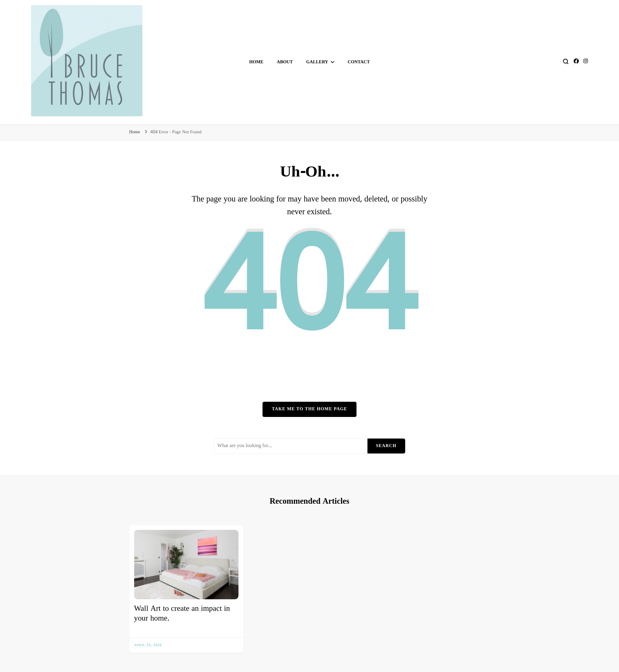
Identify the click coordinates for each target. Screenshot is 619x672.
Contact (359, 62)
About (285, 62)
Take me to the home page (309, 409)
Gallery (317, 62)
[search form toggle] (566, 61)
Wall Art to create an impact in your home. (182, 614)
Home (256, 62)
